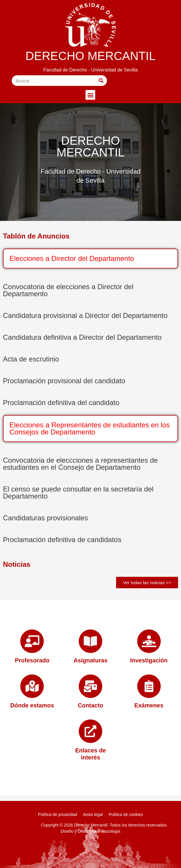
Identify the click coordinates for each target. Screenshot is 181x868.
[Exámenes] (149, 686)
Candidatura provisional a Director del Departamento (85, 315)
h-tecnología (109, 831)
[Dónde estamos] (32, 686)
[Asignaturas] (90, 641)
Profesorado (32, 660)
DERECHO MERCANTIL (90, 56)
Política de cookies (126, 814)
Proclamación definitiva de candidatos (62, 540)
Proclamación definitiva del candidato (61, 403)
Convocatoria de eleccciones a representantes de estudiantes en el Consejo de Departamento (80, 464)
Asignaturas (90, 660)
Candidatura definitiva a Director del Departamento (82, 337)
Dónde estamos (32, 705)
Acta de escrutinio (31, 359)
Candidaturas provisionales (46, 518)
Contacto (91, 705)
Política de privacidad (57, 814)
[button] (90, 95)
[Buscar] (101, 81)
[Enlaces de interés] (90, 731)
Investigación (149, 660)
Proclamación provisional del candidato (64, 381)
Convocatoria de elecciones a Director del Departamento (68, 290)
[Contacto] (90, 686)
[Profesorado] (32, 641)
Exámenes (149, 705)
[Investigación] (149, 641)
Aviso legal (93, 814)
